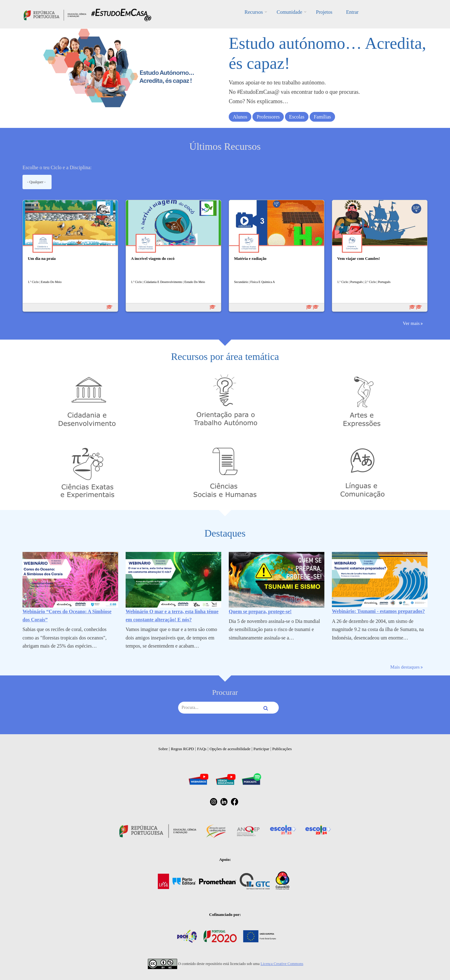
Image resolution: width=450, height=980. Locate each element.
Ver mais (411, 323)
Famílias (322, 117)
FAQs (202, 749)
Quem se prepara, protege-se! (260, 611)
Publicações (282, 749)
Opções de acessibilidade (230, 749)
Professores (268, 117)
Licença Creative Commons (282, 964)
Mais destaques (405, 667)
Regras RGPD (182, 749)
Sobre (163, 749)
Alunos (240, 117)
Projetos (324, 12)
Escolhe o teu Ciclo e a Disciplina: (57, 167)
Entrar (352, 12)
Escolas (297, 117)
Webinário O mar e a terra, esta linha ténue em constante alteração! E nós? (172, 616)
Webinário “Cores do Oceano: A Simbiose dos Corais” (67, 616)
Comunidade (289, 12)
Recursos (254, 12)
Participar (261, 749)
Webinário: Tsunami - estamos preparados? (378, 611)
